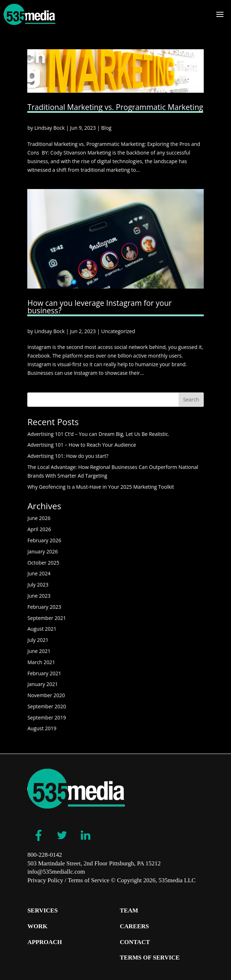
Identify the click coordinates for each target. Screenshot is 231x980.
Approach (44, 942)
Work (37, 926)
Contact (135, 942)
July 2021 (38, 640)
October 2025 (43, 563)
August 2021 (42, 629)
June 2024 (39, 573)
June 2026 (39, 518)
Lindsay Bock (50, 128)
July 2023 (38, 585)
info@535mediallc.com (56, 872)
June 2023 (39, 596)
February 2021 (44, 673)
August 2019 (42, 728)
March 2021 (41, 662)
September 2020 (47, 706)
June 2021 (39, 651)
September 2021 (47, 618)
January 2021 (43, 684)
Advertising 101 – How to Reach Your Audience (82, 445)
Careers (134, 926)
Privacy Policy (45, 880)
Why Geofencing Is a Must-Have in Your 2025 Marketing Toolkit (101, 487)
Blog (106, 128)
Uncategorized (118, 331)
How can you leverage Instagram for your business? (99, 307)
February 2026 (44, 540)
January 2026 (43, 551)
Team (129, 910)
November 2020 (46, 695)
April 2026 (39, 529)
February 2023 (44, 607)
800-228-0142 (44, 855)
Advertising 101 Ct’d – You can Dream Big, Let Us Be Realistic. (98, 434)
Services (42, 910)
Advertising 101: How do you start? (68, 456)
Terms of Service (89, 880)
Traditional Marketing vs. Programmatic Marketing (115, 107)
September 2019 (47, 717)
